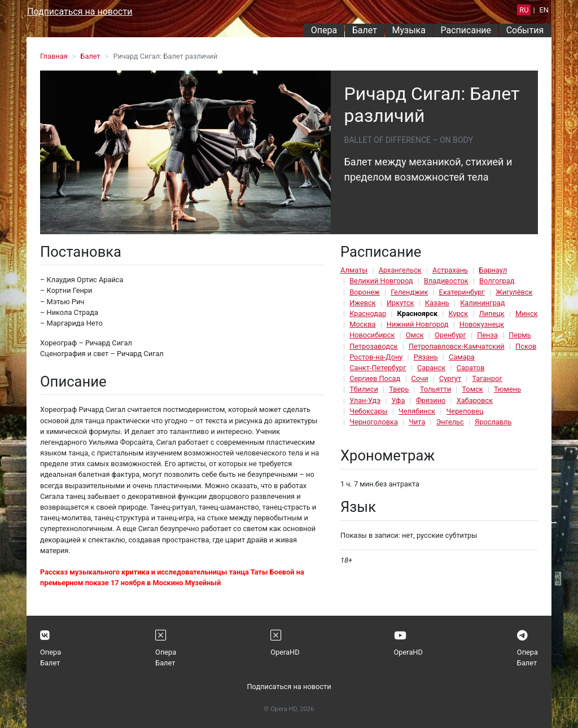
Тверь (399, 389)
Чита (417, 422)
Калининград (482, 303)
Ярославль (493, 422)
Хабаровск (475, 400)
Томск (472, 389)
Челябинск (417, 411)
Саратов (471, 368)
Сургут (450, 378)
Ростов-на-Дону (376, 357)
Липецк (492, 313)
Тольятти (435, 389)
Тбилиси (364, 389)
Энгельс (450, 422)
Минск (527, 313)
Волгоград (497, 281)
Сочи (420, 378)
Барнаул (493, 270)
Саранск (431, 368)
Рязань (426, 357)
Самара (462, 357)
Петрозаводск (373, 346)
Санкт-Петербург (378, 368)
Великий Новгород (381, 281)
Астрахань (450, 270)
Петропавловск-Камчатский (457, 346)
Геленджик (409, 292)
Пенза (487, 335)
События (525, 30)
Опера (324, 30)
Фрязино (431, 400)
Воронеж (365, 292)
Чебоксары (369, 411)
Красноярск (417, 313)
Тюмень (507, 389)
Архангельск (400, 270)
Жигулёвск (514, 292)
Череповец (465, 411)
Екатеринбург (462, 292)
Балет (365, 30)
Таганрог (487, 378)
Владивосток (446, 281)
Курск (458, 313)
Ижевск (363, 303)
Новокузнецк (482, 324)
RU (524, 10)
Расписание (466, 30)
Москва (362, 324)
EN (544, 10)
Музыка (408, 30)
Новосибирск (372, 335)
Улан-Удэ (365, 400)
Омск (415, 335)
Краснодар (368, 313)
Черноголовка (374, 422)
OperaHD (285, 652)
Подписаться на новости (80, 12)
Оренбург (450, 335)
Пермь (520, 335)
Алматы (354, 270)
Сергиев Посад (375, 378)
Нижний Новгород (418, 324)
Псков (526, 346)
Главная (54, 56)
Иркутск (400, 303)
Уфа (398, 400)
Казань (437, 303)
